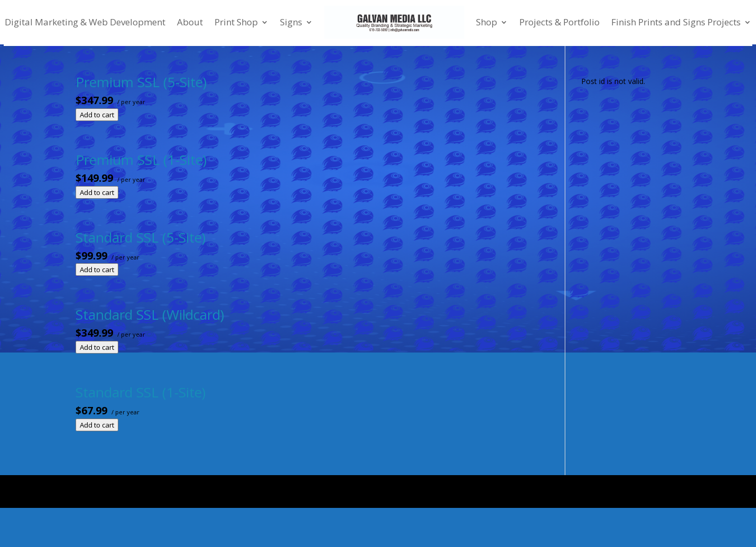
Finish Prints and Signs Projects (676, 22)
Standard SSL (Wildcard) (150, 314)
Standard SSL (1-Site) (141, 392)
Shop (487, 22)
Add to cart (97, 115)
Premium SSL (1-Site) (141, 160)
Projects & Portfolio (559, 22)
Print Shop (236, 22)
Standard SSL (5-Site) (141, 237)
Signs (291, 22)
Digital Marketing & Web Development (85, 22)
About (190, 22)
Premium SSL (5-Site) (141, 82)
